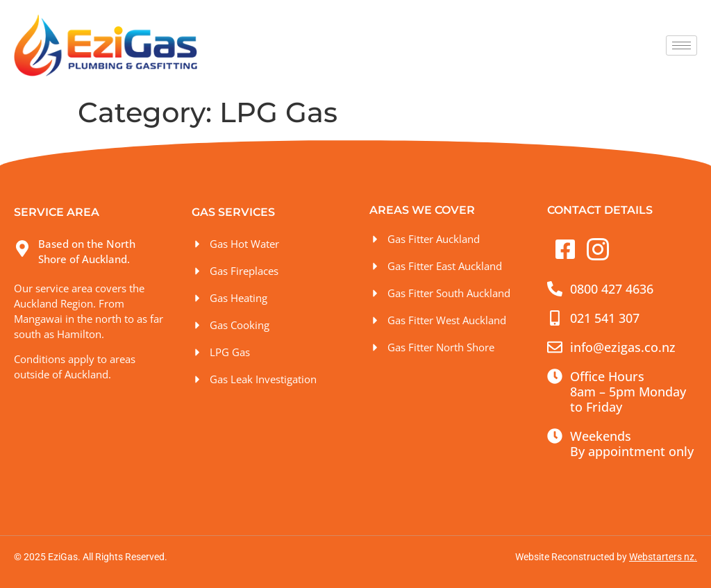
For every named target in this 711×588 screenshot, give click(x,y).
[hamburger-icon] (681, 45)
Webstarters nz (662, 557)
